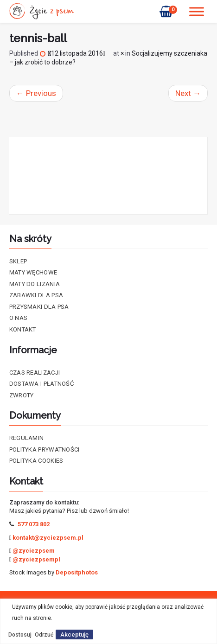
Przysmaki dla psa (39, 307)
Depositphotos (77, 572)
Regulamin (27, 438)
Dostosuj (20, 635)
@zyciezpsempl (36, 559)
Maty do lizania (35, 284)
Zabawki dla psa (36, 295)
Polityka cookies (36, 461)
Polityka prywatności (45, 450)
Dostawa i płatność (41, 384)
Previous (36, 93)
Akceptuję (74, 634)
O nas (19, 318)
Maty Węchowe (33, 272)
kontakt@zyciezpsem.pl (48, 538)
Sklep (18, 261)
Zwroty (22, 395)
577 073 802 (34, 524)
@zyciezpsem (34, 551)
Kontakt (23, 329)
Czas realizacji (35, 373)
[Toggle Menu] (197, 11)
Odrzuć (44, 635)
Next (188, 93)
